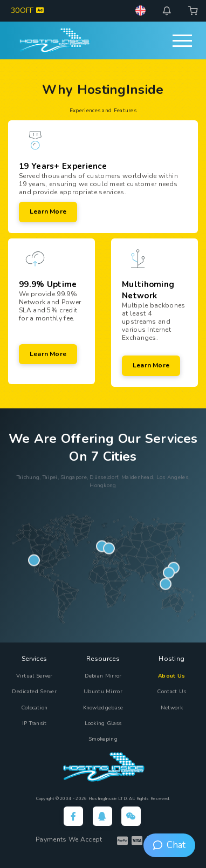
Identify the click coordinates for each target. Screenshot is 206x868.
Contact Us (171, 692)
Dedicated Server (34, 692)
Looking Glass (103, 723)
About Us (171, 676)
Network (172, 708)
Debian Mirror (103, 676)
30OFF (27, 11)
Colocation (35, 708)
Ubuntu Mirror (103, 692)
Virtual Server (35, 676)
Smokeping (103, 739)
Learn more (48, 211)
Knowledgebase (103, 708)
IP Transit (35, 723)
